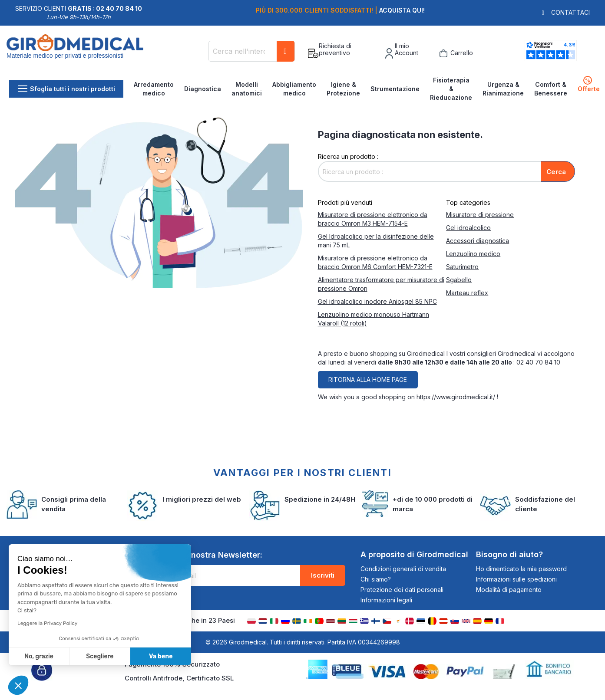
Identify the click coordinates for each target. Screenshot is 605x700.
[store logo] (75, 53)
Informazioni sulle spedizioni (516, 579)
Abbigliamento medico (294, 89)
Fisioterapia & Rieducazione (451, 89)
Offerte (589, 84)
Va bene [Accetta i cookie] (161, 656)
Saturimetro (462, 267)
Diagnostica (203, 89)
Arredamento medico (154, 89)
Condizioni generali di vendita (403, 569)
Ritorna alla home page (368, 380)
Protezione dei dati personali (402, 590)
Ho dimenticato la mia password (521, 569)
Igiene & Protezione (343, 89)
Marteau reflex (467, 293)
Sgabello (459, 280)
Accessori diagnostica (478, 241)
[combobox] (252, 51)
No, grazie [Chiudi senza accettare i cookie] (39, 656)
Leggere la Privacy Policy (47, 623)
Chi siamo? (376, 579)
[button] (18, 685)
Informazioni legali (386, 600)
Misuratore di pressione (480, 215)
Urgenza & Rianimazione (503, 89)
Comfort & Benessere (551, 89)
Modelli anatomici (247, 89)
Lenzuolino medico (473, 254)
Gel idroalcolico (468, 228)
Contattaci (570, 12)
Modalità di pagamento (509, 590)
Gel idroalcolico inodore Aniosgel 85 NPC (377, 301)
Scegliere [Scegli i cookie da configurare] (100, 656)
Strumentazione (395, 89)
